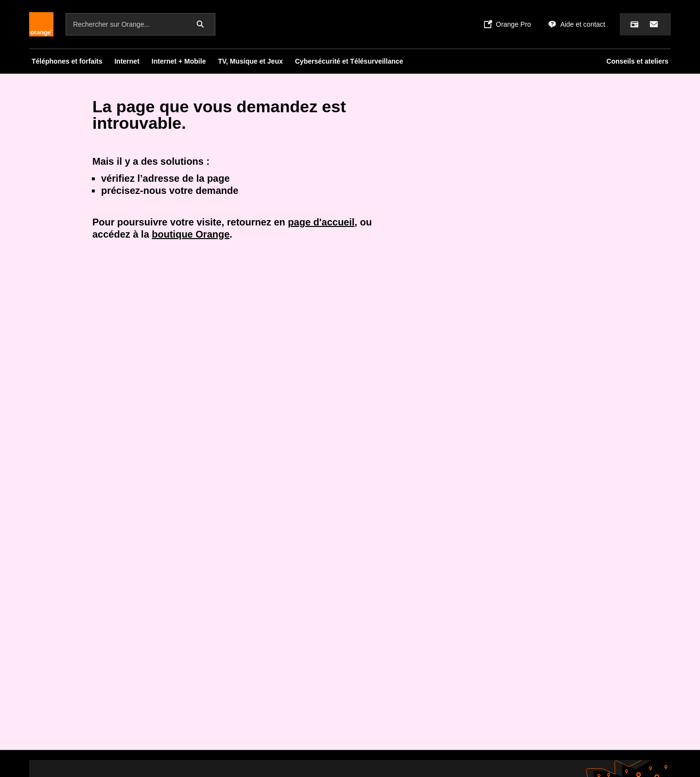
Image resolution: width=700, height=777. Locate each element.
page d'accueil (321, 222)
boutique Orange (191, 234)
